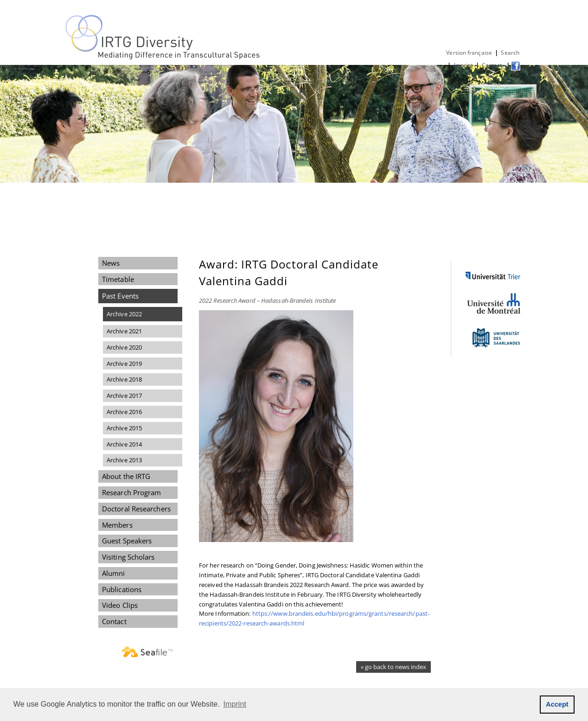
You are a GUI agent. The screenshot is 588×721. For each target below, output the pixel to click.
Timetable (118, 279)
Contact (493, 65)
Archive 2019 (124, 364)
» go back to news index (393, 667)
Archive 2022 (124, 314)
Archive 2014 (124, 444)
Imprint (463, 65)
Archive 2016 (124, 412)
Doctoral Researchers (136, 509)
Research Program (131, 492)
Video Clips (120, 605)
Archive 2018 (124, 379)
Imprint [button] (235, 704)
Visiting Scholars (128, 557)
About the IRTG (126, 476)
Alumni (114, 573)
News (111, 263)
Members (117, 525)
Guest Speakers (127, 541)
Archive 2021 (124, 331)
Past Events (120, 296)
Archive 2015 (124, 428)
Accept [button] (557, 704)
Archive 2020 (124, 347)
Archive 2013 (124, 460)
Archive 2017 (124, 396)
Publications (122, 589)
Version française (469, 53)
